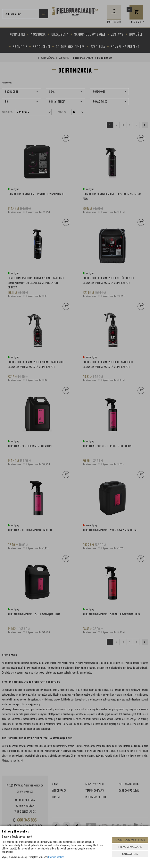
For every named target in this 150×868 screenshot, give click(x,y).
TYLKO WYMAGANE (130, 847)
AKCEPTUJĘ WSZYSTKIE (130, 840)
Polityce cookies (56, 857)
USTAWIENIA (130, 854)
